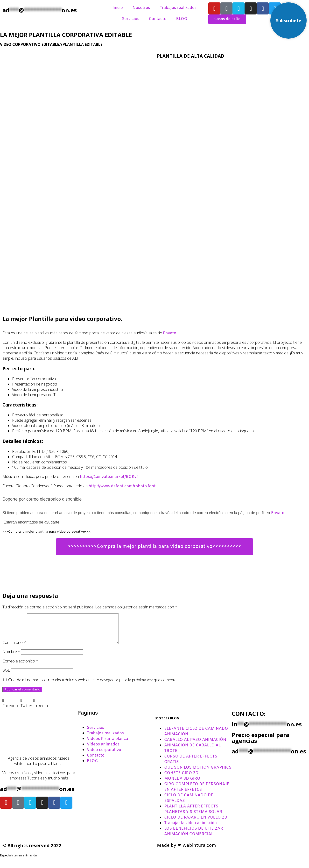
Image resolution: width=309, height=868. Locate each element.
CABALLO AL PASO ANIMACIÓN (195, 746)
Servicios (130, 19)
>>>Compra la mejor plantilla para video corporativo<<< (47, 532)
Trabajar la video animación (190, 829)
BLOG (181, 19)
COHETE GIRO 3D (181, 779)
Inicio (118, 8)
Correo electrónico (20, 667)
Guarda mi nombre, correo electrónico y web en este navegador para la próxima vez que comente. (93, 686)
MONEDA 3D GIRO (182, 784)
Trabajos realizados (178, 8)
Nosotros (141, 8)
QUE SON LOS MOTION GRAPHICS (198, 773)
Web (6, 676)
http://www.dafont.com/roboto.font (122, 486)
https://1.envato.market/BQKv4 (109, 477)
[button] (11, 709)
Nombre (11, 657)
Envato (170, 333)
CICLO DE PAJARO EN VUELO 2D (196, 823)
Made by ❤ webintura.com (186, 851)
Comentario (14, 648)
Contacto (158, 19)
